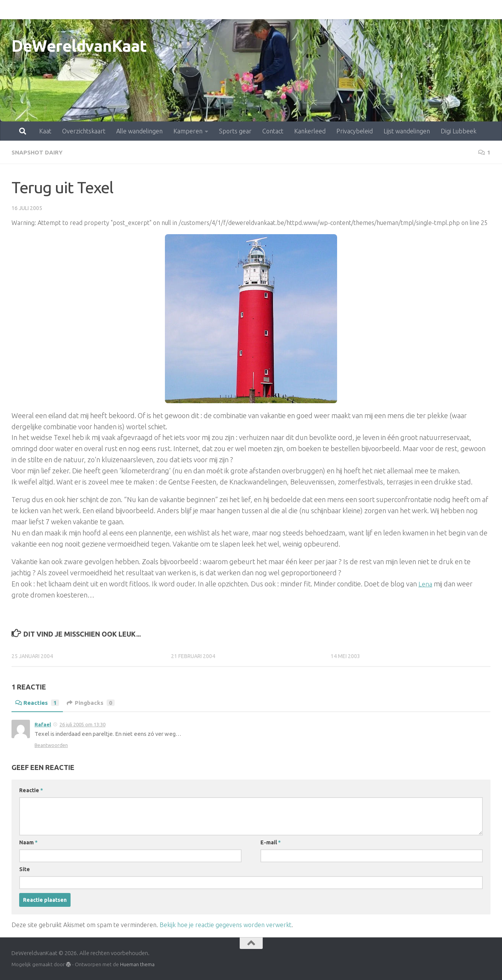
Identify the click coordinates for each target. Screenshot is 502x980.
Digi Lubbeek (425, 10)
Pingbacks (93, 703)
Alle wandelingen (106, 10)
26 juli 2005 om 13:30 (82, 724)
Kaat (12, 10)
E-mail (271, 842)
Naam (28, 842)
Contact (239, 10)
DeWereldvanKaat (79, 46)
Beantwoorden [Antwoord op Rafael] (51, 745)
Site (25, 869)
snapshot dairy (38, 152)
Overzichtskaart (50, 10)
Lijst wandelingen (373, 10)
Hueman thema (137, 964)
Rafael (43, 724)
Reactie (31, 790)
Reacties (38, 703)
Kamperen (154, 10)
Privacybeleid (321, 10)
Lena (426, 583)
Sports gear (202, 10)
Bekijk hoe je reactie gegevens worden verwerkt (225, 924)
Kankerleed (276, 10)
